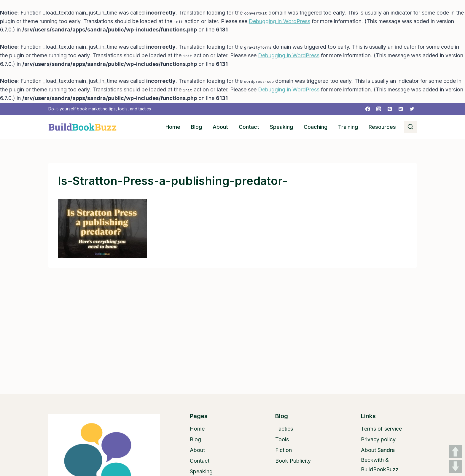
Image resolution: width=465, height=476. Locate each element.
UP (455, 452)
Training (348, 127)
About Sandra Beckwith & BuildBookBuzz (380, 460)
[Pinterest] (390, 109)
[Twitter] (412, 109)
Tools (282, 439)
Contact (249, 127)
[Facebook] (368, 109)
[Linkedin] (401, 109)
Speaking (281, 127)
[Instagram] (379, 109)
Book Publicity (293, 461)
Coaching (316, 127)
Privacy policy (378, 439)
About (220, 127)
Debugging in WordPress (280, 21)
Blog (196, 127)
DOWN (455, 466)
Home (173, 127)
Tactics (284, 429)
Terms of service (381, 429)
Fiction (284, 450)
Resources (382, 127)
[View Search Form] (410, 127)
